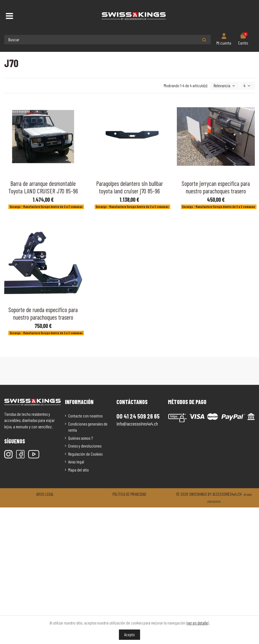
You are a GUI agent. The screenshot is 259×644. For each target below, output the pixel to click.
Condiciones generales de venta (88, 427)
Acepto (129, 635)
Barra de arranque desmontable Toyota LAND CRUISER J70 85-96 (43, 187)
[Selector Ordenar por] (225, 86)
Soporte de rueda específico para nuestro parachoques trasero (43, 313)
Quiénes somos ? (80, 438)
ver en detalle (198, 623)
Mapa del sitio (79, 470)
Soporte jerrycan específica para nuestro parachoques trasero (216, 187)
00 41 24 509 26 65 (138, 416)
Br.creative (214, 502)
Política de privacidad (129, 494)
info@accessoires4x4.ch (137, 424)
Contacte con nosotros (85, 416)
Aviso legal (76, 462)
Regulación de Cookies (85, 454)
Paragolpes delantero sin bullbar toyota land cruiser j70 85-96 (129, 187)
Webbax (248, 495)
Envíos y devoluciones (85, 446)
